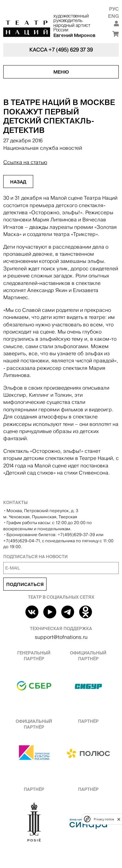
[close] (119, 819)
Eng (113, 16)
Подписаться (25, 584)
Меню (61, 72)
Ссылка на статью (25, 162)
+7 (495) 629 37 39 (71, 50)
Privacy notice (104, 819)
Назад (18, 182)
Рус (114, 9)
